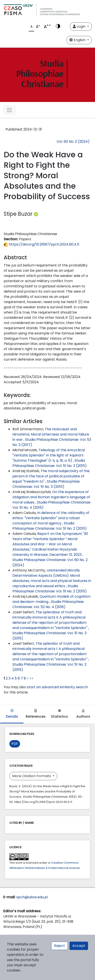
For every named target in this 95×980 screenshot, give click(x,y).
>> (32, 678)
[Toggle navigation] (9, 110)
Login (80, 26)
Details (12, 714)
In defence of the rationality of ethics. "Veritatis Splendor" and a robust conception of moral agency (51, 518)
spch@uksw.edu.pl (32, 897)
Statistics (59, 714)
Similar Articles (23, 421)
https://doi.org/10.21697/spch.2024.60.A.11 (42, 244)
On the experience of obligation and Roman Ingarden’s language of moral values (51, 497)
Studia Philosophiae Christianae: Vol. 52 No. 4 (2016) (48, 604)
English (78, 40)
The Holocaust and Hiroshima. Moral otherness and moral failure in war (51, 434)
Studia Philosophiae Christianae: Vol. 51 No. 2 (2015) (50, 526)
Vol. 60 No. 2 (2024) (73, 142)
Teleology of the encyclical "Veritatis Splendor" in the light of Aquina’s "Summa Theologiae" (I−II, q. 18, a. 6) (49, 455)
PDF (15, 744)
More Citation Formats (32, 776)
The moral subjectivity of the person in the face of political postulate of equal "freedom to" (51, 476)
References (36, 714)
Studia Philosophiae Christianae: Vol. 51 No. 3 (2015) (50, 463)
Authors (83, 714)
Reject (59, 946)
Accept (79, 946)
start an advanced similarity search (57, 687)
